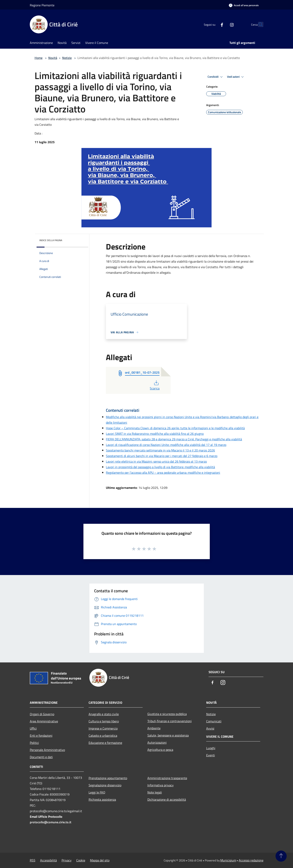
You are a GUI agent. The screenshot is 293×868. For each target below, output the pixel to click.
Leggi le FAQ (97, 792)
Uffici (33, 728)
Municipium (228, 860)
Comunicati (214, 721)
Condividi (216, 77)
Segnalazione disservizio (105, 785)
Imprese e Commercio (103, 728)
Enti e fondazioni (41, 736)
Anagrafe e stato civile (104, 714)
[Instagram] (223, 24)
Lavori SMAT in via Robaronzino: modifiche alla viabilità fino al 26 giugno (155, 434)
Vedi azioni (236, 77)
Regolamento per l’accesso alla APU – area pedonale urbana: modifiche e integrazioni (163, 473)
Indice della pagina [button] (51, 240)
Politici (34, 743)
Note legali (155, 792)
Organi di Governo (42, 714)
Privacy (67, 860)
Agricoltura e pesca (160, 750)
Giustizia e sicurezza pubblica (167, 714)
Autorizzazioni (157, 742)
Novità (53, 58)
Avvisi (210, 728)
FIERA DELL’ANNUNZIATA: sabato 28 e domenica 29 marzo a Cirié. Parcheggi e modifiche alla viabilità (174, 439)
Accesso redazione (251, 860)
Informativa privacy (161, 785)
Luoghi (211, 748)
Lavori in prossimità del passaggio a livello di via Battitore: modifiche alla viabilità (160, 467)
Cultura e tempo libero (104, 721)
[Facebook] (213, 24)
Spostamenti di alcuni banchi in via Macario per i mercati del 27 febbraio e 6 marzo (162, 456)
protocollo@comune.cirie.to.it (51, 822)
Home (39, 58)
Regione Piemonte (42, 5)
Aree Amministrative (44, 721)
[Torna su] (281, 856)
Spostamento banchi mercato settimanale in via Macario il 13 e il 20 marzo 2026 (160, 450)
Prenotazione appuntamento (108, 778)
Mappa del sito (100, 860)
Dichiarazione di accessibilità (167, 799)
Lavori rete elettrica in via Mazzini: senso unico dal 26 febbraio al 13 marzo (156, 461)
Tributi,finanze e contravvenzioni (170, 721)
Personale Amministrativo (47, 750)
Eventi (211, 755)
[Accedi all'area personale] (244, 5)
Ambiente (154, 728)
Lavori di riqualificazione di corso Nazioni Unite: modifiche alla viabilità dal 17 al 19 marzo (166, 445)
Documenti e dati (41, 757)
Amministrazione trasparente (167, 778)
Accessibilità (48, 860)
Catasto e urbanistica (103, 736)
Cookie (81, 860)
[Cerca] (259, 24)
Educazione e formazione (105, 743)
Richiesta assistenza (102, 799)
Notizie (67, 58)
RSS (33, 860)
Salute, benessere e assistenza (168, 735)
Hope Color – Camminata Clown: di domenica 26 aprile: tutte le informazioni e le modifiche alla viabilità (175, 428)
